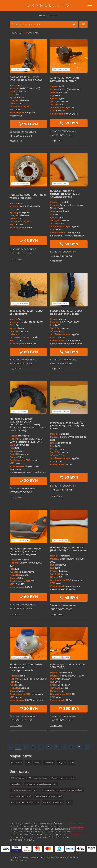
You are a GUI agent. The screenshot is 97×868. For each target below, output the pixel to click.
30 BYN (69, 123)
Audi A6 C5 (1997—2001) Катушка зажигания (65, 79)
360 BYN (69, 708)
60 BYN (28, 352)
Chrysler (62, 763)
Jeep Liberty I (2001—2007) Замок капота (26, 312)
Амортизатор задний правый (25, 802)
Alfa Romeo (16, 763)
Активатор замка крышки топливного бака (62, 790)
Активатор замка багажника (24, 790)
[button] (72, 763)
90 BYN (28, 124)
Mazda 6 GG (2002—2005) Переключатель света (66, 312)
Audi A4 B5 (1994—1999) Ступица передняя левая (26, 79)
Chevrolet (49, 763)
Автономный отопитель (63, 778)
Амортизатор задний (21, 796)
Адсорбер (16, 784)
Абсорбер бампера (38, 778)
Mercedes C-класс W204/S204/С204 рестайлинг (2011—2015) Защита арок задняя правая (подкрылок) (28, 425)
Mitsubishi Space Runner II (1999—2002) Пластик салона (69, 549)
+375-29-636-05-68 (21, 136)
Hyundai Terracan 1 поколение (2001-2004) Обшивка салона (65, 194)
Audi (28, 763)
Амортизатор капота (53, 802)
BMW (38, 763)
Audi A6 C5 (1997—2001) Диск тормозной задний (28, 196)
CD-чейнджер (18, 778)
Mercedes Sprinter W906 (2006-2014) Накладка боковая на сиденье (25, 552)
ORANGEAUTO (49, 5)
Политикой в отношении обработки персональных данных (79, 829)
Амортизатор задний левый (49, 796)
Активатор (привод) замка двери (41, 784)
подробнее (16, 141)
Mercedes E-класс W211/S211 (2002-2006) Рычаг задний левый (68, 426)
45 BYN (28, 241)
